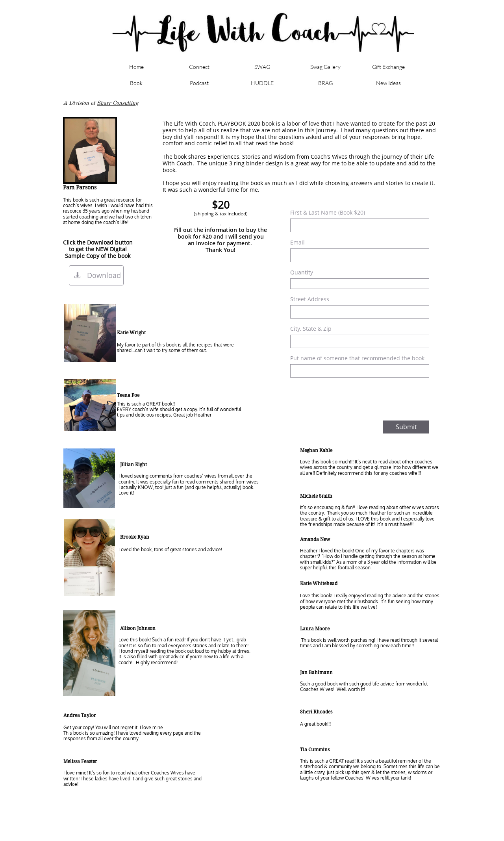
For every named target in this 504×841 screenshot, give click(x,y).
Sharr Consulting (118, 103)
